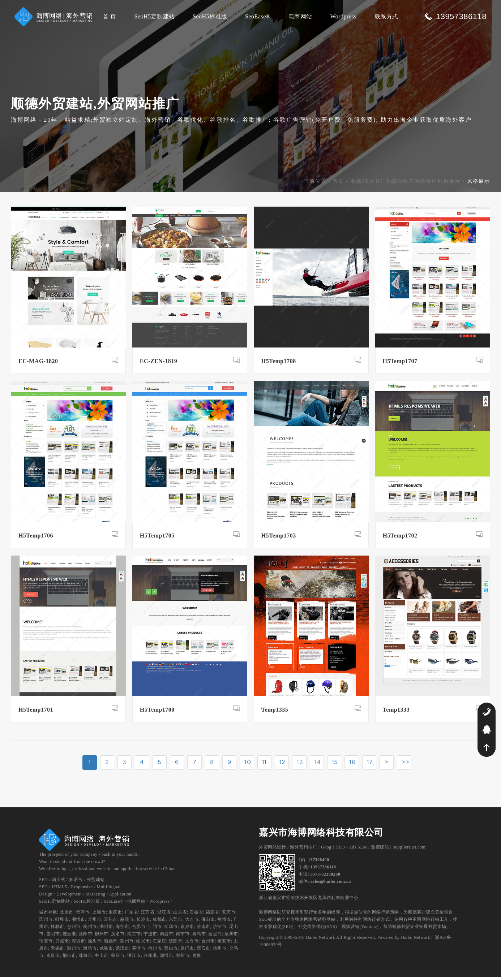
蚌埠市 (62, 922)
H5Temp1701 (36, 713)
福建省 (213, 915)
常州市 (95, 922)
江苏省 (148, 915)
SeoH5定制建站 (154, 16)
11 (265, 765)
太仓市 (192, 944)
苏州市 (127, 944)
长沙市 (143, 922)
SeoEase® (258, 16)
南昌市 (167, 937)
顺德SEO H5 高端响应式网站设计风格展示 (406, 184)
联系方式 (386, 16)
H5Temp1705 (157, 538)
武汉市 (123, 951)
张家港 (150, 958)
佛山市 (208, 922)
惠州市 (74, 929)
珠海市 (86, 958)
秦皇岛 (215, 937)
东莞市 (176, 922)
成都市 (159, 922)
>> (408, 765)
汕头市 (95, 944)
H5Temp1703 (279, 538)
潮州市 (78, 922)
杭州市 (90, 929)
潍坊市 (90, 951)
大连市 (192, 922)
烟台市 (69, 958)
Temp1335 (275, 713)
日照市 (62, 944)
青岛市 (199, 937)
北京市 (67, 915)
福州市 (224, 922)
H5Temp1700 (157, 713)
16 (354, 765)
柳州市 (102, 937)
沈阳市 (176, 944)
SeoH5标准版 (210, 16)
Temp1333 (396, 713)
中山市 (102, 958)
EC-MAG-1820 (38, 364)
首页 (338, 184)
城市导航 (48, 915)
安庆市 (229, 915)
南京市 (134, 937)
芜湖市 (139, 951)
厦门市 (187, 951)
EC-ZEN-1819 (159, 364)
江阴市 (155, 929)
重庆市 (115, 915)
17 (371, 765)
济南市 (204, 929)
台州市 (208, 944)
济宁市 (220, 929)
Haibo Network (416, 940)
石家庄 (159, 944)
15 (336, 765)
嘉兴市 (187, 929)
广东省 (132, 915)
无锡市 (57, 951)
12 (283, 765)
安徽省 (196, 915)
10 (248, 765)
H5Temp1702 (400, 538)
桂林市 (57, 929)
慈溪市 (127, 922)
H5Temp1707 (400, 364)
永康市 (53, 958)
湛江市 (134, 958)
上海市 (99, 915)
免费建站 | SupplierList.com (398, 850)
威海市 (106, 951)
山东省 (180, 915)
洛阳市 (86, 937)
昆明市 (53, 937)
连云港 (69, 937)
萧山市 (171, 951)
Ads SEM (358, 850)
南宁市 (183, 937)
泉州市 (231, 937)
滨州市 (46, 922)
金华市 (171, 929)
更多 (197, 958)
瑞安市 (46, 944)
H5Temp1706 (36, 538)
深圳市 (78, 944)
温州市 (74, 951)
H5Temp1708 (279, 364)
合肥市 (139, 929)
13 (301, 765)
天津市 (83, 915)
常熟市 (111, 922)
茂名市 (118, 937)
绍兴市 (143, 944)
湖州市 (106, 929)
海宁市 (123, 929)
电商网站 (300, 16)
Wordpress (343, 16)
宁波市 (150, 937)
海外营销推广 (303, 850)
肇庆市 (118, 958)
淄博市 (167, 958)
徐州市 (155, 951)
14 (318, 765)
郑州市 (183, 958)
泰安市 (224, 944)
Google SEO (333, 850)
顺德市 (111, 944)
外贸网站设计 (272, 850)
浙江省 (164, 915)
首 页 (110, 16)
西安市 (204, 951)
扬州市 (220, 951)
